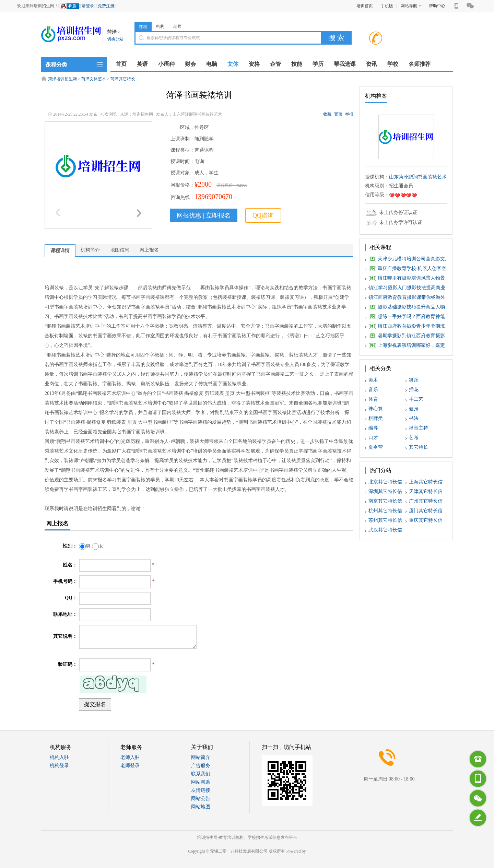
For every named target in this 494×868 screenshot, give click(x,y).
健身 (414, 409)
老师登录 (130, 766)
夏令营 (376, 447)
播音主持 (419, 428)
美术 (373, 380)
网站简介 (201, 757)
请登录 (88, 6)
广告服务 (201, 766)
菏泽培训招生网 (62, 79)
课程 (143, 27)
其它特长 (419, 447)
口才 (373, 438)
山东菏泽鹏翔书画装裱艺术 (418, 177)
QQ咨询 (263, 215)
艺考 (414, 438)
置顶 (338, 114)
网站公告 (201, 799)
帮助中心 (437, 6)
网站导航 (411, 6)
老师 (177, 26)
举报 (349, 114)
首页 (121, 64)
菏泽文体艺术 (94, 79)
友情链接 (201, 790)
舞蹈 (414, 380)
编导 (373, 428)
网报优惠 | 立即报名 (204, 215)
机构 (160, 26)
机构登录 (59, 766)
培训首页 (365, 6)
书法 (414, 418)
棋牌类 (376, 418)
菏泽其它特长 (123, 79)
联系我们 (201, 774)
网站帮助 (201, 782)
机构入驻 (59, 757)
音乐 (373, 390)
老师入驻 (130, 757)
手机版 (387, 6)
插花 (414, 390)
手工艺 (416, 399)
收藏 (327, 114)
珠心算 (376, 409)
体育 (373, 399)
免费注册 (106, 6)
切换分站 (115, 39)
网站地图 (201, 807)
